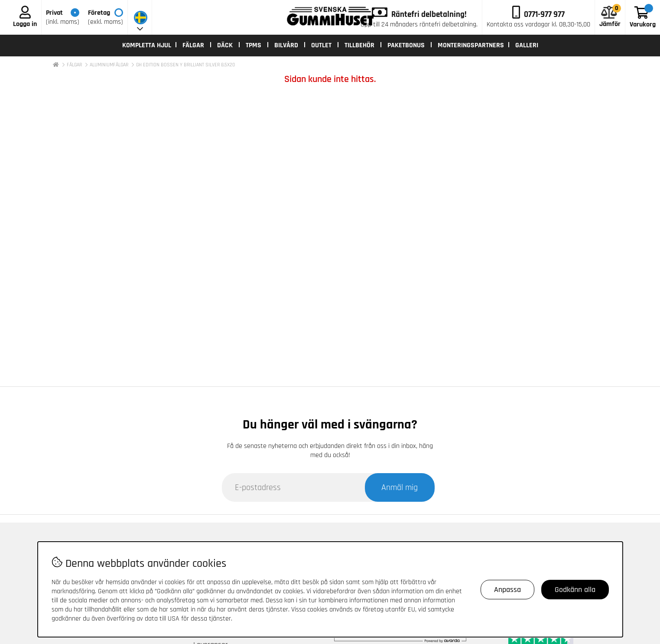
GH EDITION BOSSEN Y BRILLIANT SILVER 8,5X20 (185, 65)
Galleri (527, 45)
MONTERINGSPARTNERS (471, 45)
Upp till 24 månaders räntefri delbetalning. (419, 25)
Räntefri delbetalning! (429, 15)
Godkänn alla (575, 590)
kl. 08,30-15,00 (538, 25)
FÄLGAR (193, 45)
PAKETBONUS (406, 45)
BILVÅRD (286, 45)
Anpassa (507, 590)
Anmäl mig (400, 487)
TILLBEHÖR (359, 45)
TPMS (254, 45)
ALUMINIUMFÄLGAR (109, 65)
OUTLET (321, 45)
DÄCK (225, 45)
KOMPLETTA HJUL (147, 45)
